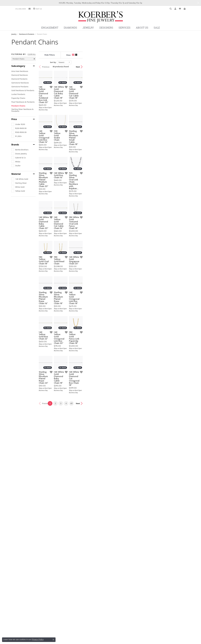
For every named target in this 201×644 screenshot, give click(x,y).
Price (14, 119)
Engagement (50, 28)
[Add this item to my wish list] (87, 123)
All (125, 588)
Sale (157, 28)
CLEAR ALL (32, 54)
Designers (106, 28)
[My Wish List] (180, 9)
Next (185, 67)
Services (124, 28)
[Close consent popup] (53, 640)
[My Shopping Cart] (185, 9)
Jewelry (88, 28)
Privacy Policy (38, 639)
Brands (15, 145)
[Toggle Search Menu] (171, 9)
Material (16, 174)
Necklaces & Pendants (27, 34)
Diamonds (70, 28)
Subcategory (18, 66)
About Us (142, 28)
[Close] (198, 3)
